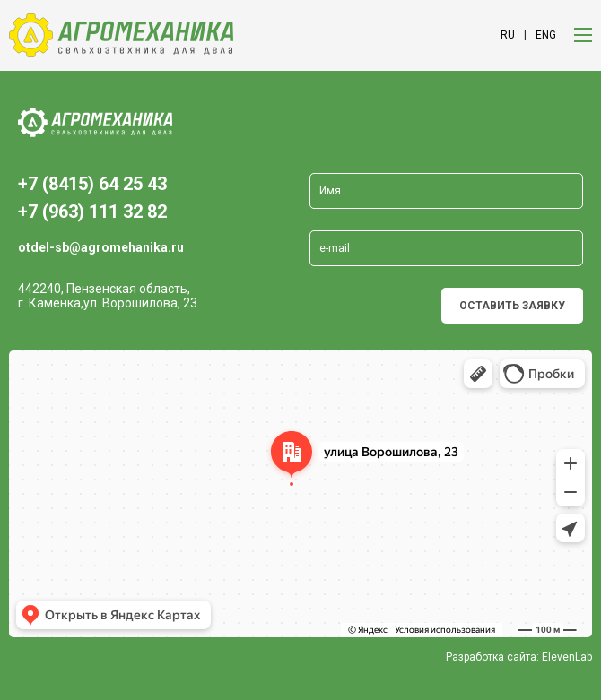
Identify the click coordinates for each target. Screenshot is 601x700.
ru (508, 35)
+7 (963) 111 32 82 (92, 212)
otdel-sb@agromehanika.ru (101, 247)
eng (546, 35)
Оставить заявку (512, 306)
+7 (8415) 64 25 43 (92, 184)
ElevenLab (567, 657)
